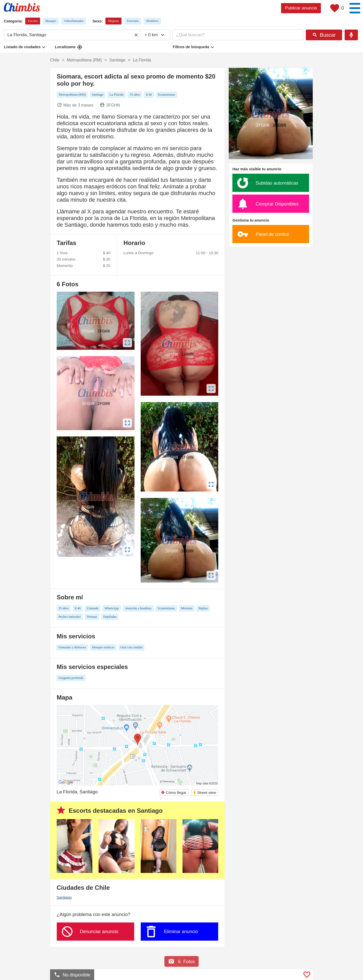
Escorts (33, 21)
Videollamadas (74, 21)
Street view (204, 792)
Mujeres (113, 21)
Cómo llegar (174, 792)
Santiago (64, 897)
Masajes (51, 21)
